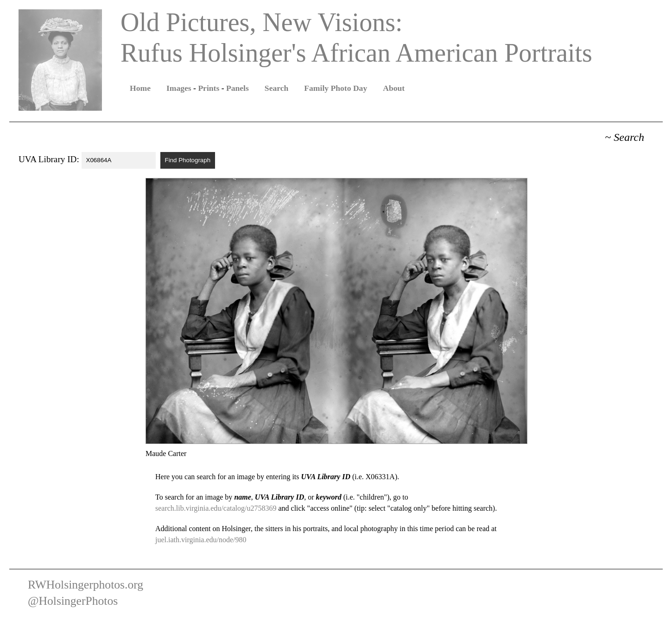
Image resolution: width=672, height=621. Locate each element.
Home (140, 88)
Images (179, 88)
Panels (238, 88)
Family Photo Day (336, 88)
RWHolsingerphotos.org (86, 585)
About (394, 88)
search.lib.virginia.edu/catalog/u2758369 (216, 508)
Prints (209, 88)
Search (276, 88)
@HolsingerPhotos (73, 601)
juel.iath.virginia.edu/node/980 (201, 540)
